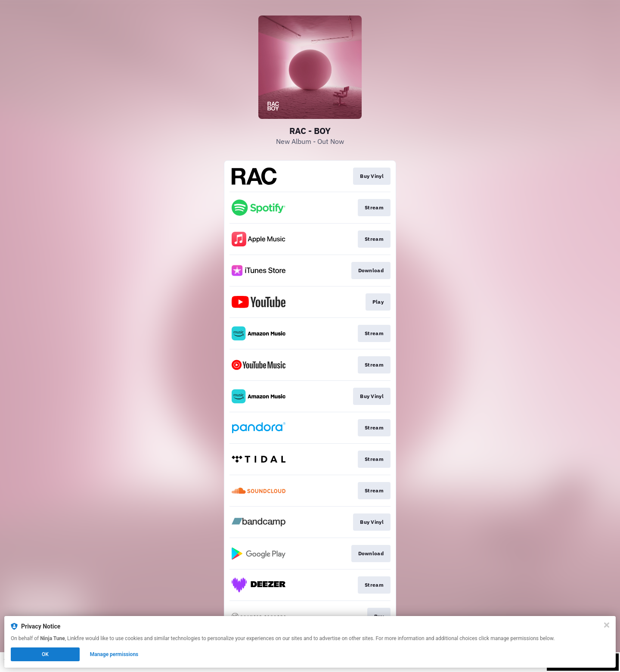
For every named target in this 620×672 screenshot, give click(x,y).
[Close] (607, 625)
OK (45, 654)
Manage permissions (114, 654)
